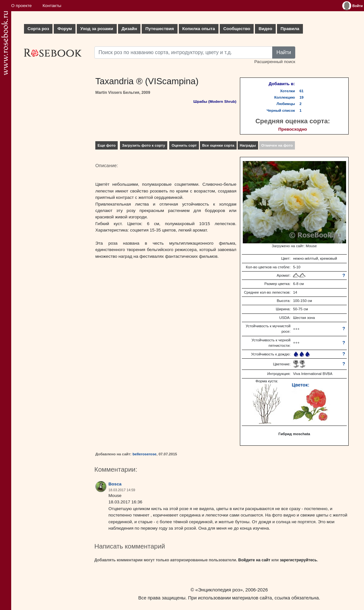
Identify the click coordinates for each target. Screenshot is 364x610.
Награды (248, 145)
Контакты (52, 6)
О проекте (21, 6)
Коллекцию (285, 97)
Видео (265, 29)
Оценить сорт (184, 145)
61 (301, 91)
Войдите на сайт (254, 560)
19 (301, 97)
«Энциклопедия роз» (219, 590)
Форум (64, 29)
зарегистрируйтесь (298, 560)
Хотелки (288, 91)
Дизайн (129, 29)
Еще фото (107, 145)
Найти (284, 52)
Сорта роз (38, 29)
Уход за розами (97, 29)
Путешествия (159, 29)
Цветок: (301, 385)
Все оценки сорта (218, 145)
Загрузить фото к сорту (144, 145)
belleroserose (144, 454)
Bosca (115, 484)
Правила (290, 29)
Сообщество (237, 29)
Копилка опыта (199, 29)
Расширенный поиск (275, 62)
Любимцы (286, 104)
